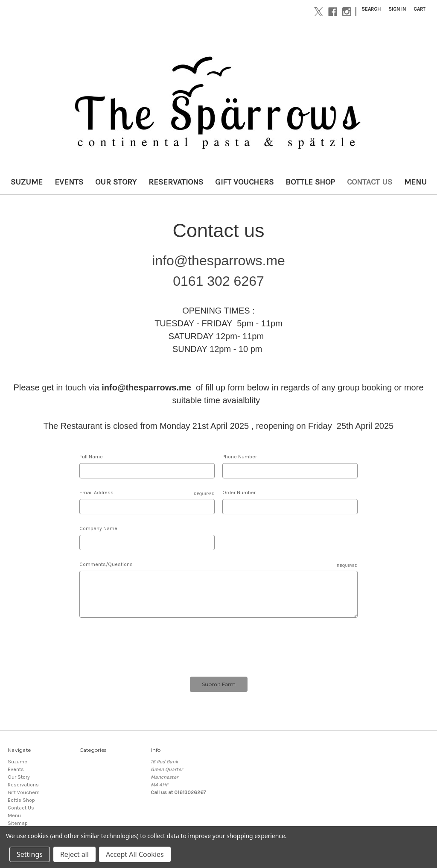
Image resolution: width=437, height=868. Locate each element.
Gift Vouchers (244, 182)
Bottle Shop (310, 182)
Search (371, 9)
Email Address (147, 493)
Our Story (116, 182)
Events (69, 182)
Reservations (176, 182)
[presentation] (144, 645)
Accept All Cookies (135, 854)
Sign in (397, 9)
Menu (415, 182)
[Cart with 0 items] (420, 9)
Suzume (27, 182)
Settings (30, 854)
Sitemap (18, 823)
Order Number (239, 493)
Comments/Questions (219, 565)
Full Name (91, 457)
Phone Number (240, 457)
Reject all (74, 854)
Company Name (98, 528)
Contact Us (370, 182)
